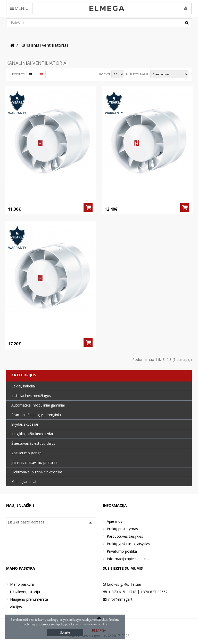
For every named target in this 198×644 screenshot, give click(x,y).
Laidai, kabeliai (23, 386)
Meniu (19, 8)
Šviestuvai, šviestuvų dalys (33, 443)
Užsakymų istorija (25, 592)
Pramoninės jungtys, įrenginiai (36, 415)
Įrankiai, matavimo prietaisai (35, 462)
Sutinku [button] (65, 633)
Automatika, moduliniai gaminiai (38, 405)
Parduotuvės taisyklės (125, 536)
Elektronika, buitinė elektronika (37, 472)
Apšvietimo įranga (26, 453)
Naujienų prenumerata (29, 599)
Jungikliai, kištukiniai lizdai (32, 434)
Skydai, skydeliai (25, 424)
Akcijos (16, 607)
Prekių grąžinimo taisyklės (128, 544)
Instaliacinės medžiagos (31, 396)
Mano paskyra (22, 584)
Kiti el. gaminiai (24, 482)
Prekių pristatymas (122, 529)
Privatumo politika (122, 551)
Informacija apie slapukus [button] (92, 624)
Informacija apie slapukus (128, 559)
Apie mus (114, 521)
